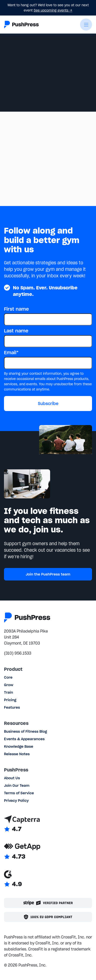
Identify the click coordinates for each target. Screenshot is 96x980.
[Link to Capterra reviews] (48, 824)
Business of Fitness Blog (25, 731)
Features (12, 707)
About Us (12, 778)
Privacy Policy (16, 801)
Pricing (10, 700)
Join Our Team (17, 786)
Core (8, 677)
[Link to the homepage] (21, 25)
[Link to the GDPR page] (48, 917)
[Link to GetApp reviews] (48, 852)
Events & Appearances (24, 739)
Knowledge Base (19, 746)
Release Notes (17, 754)
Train (8, 692)
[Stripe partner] (48, 903)
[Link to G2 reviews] (48, 879)
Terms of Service (19, 793)
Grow (9, 685)
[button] (86, 25)
